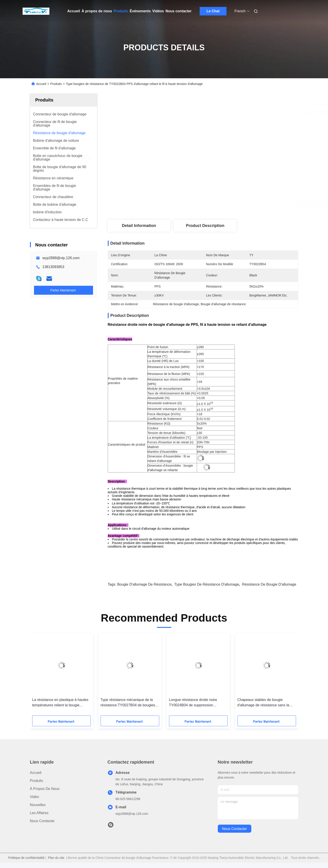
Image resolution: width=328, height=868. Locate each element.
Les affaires (39, 813)
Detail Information (139, 226)
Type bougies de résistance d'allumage (207, 584)
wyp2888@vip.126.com (61, 258)
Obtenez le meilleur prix (229, 205)
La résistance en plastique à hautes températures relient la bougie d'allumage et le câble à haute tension (60, 703)
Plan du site (56, 858)
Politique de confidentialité (26, 858)
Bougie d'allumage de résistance (144, 584)
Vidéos (158, 11)
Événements (140, 11)
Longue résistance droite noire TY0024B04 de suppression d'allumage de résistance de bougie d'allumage (197, 703)
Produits (121, 11)
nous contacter (234, 829)
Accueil (74, 11)
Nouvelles (38, 805)
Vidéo (35, 797)
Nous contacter (178, 11)
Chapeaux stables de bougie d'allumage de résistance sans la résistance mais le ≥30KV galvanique (263, 703)
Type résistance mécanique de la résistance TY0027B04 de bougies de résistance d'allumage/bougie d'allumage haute (128, 703)
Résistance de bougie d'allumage (269, 584)
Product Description (205, 226)
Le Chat (213, 11)
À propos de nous (97, 11)
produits (37, 781)
